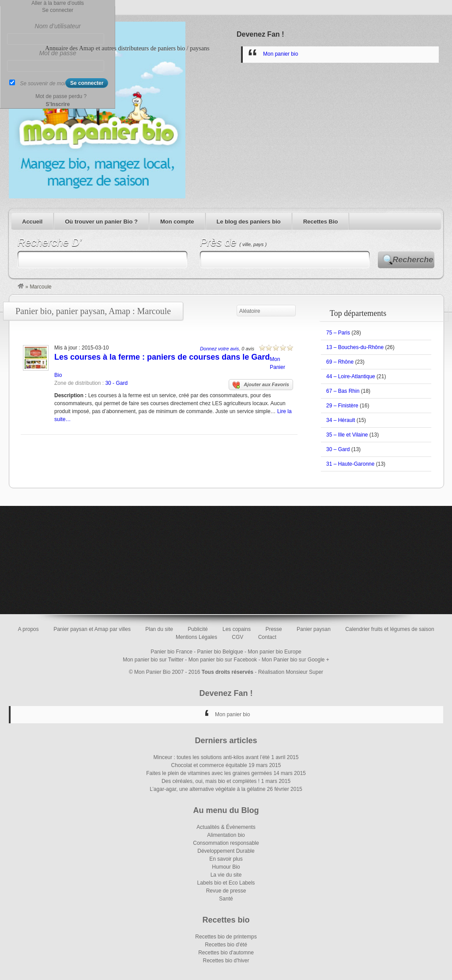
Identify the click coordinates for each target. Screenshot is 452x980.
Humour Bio (226, 867)
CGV (237, 637)
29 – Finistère (342, 406)
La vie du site (226, 875)
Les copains (237, 629)
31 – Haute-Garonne (350, 464)
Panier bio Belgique (220, 652)
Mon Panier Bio (152, 672)
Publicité (198, 629)
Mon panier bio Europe (274, 652)
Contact (267, 637)
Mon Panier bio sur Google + (296, 660)
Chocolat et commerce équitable (209, 765)
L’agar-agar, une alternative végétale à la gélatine (207, 789)
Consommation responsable (226, 843)
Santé (226, 899)
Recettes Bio (321, 222)
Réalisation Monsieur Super (291, 672)
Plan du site (159, 629)
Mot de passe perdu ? (61, 96)
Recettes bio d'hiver (226, 961)
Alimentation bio (226, 835)
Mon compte (177, 222)
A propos (28, 629)
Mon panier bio (281, 54)
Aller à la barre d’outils (58, 3)
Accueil (32, 222)
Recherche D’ (50, 242)
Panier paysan (314, 629)
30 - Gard (116, 383)
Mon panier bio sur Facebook (223, 660)
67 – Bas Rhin (343, 391)
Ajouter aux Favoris (261, 385)
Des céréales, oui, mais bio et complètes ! (211, 781)
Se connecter (58, 10)
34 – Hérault (341, 420)
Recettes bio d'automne (226, 953)
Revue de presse (226, 891)
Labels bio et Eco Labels (226, 883)
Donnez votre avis (219, 349)
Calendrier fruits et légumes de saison (390, 629)
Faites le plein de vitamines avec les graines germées (209, 773)
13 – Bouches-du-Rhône (355, 347)
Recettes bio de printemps (226, 937)
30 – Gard (338, 449)
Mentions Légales (196, 637)
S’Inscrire (58, 104)
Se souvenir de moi (43, 84)
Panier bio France (171, 652)
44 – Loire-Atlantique (351, 376)
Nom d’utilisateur (58, 26)
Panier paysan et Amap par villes (92, 629)
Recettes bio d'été (226, 945)
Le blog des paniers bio (249, 222)
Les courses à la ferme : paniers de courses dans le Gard (162, 357)
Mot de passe (58, 53)
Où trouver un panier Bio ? (101, 222)
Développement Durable (226, 851)
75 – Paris (338, 333)
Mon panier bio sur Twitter (153, 660)
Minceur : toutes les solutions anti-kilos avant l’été (212, 757)
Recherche (413, 260)
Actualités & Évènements (226, 827)
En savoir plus (226, 859)
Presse (273, 629)
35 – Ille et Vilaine (347, 435)
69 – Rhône (340, 362)
